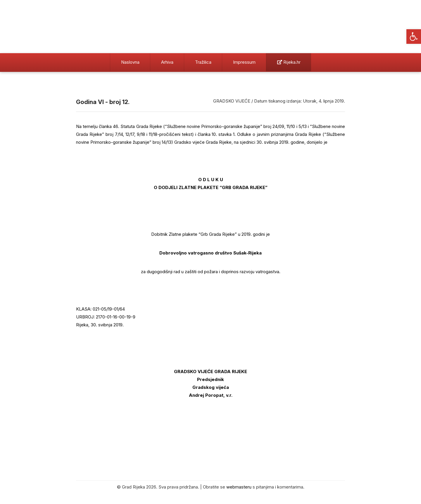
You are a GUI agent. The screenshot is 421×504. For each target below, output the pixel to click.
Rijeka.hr (289, 62)
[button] (414, 37)
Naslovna (130, 62)
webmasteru (239, 487)
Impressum (244, 62)
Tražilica (203, 62)
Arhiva (167, 62)
